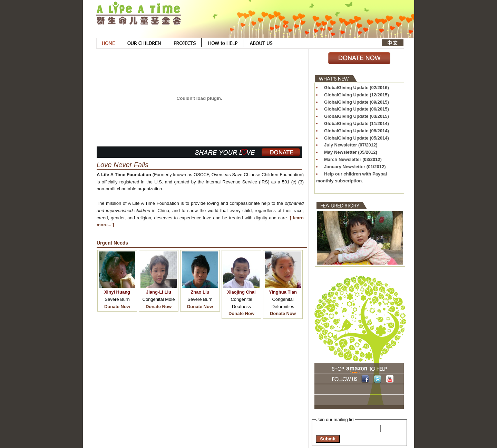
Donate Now (117, 307)
